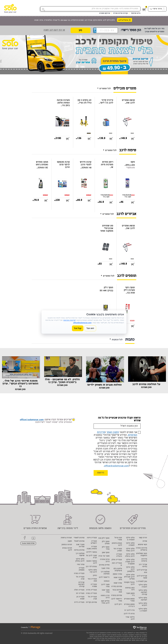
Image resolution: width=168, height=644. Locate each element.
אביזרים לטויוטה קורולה (81, 585)
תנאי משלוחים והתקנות (142, 555)
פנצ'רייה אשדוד (94, 586)
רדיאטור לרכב (104, 577)
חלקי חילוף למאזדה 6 (130, 539)
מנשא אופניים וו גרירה (129, 606)
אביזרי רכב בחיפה (143, 566)
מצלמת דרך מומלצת (105, 573)
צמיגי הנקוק (117, 574)
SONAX (107, 581)
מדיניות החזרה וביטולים (141, 549)
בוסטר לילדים (92, 552)
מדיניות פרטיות (144, 560)
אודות (145, 541)
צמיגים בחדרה (117, 587)
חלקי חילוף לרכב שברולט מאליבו (129, 577)
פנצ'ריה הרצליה (119, 555)
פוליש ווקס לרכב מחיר (105, 602)
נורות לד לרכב (129, 614)
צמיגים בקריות (91, 602)
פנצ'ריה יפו (80, 594)
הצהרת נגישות (66, 538)
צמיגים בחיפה (79, 550)
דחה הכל (90, 328)
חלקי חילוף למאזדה (130, 544)
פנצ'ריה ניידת (79, 602)
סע (80, 30)
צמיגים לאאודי (79, 538)
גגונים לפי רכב (91, 567)
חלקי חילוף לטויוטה (143, 599)
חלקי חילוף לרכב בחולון (80, 560)
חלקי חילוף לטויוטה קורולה (143, 593)
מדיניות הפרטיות (69, 320)
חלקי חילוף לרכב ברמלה (130, 555)
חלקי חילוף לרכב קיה (93, 571)
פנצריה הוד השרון (118, 550)
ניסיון (95, 576)
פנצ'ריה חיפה (92, 538)
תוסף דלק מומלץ (106, 543)
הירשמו (101, 473)
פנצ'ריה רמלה (79, 590)
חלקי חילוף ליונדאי (143, 605)
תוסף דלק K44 (104, 538)
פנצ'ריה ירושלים (94, 542)
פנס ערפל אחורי (118, 539)
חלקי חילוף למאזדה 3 (143, 610)
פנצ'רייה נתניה (91, 594)
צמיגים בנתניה (117, 596)
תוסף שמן (106, 553)
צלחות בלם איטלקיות (118, 570)
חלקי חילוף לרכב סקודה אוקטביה (130, 562)
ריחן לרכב (118, 605)
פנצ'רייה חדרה (91, 590)
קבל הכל (78, 328)
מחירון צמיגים (104, 565)
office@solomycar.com (117, 466)
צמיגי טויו (81, 565)
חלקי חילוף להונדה (143, 586)
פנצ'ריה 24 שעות (80, 598)
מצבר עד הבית (104, 556)
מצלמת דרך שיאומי (80, 555)
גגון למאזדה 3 (142, 582)
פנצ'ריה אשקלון (82, 569)
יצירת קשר (143, 538)
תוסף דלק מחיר (106, 548)
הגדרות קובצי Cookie (28, 543)
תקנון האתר (113, 432)
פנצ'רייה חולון (117, 560)
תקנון (70, 541)
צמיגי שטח (118, 583)
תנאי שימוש (143, 545)
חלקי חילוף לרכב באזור (130, 550)
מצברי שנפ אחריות (80, 546)
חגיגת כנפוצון (67, 545)
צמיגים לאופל (79, 541)
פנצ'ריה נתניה (79, 574)
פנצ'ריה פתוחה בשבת (92, 548)
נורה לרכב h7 (129, 610)
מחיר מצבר (105, 569)
